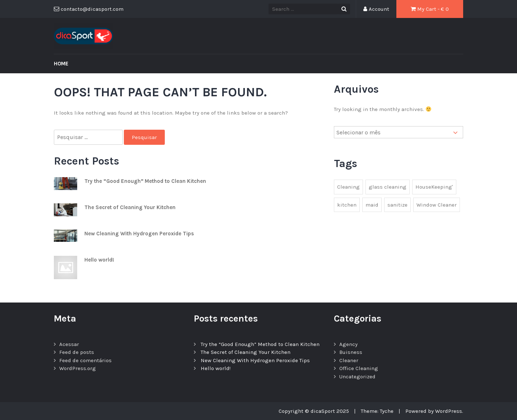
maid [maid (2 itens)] (372, 205)
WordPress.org (78, 368)
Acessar (69, 344)
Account (376, 9)
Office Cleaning (359, 368)
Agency (348, 344)
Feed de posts (77, 352)
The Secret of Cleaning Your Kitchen (130, 207)
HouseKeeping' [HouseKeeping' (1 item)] (434, 187)
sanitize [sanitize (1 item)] (397, 205)
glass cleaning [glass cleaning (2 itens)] (388, 187)
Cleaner (349, 360)
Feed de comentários (85, 360)
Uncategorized (357, 377)
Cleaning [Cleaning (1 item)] (348, 187)
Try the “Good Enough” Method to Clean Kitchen (145, 181)
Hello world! (99, 260)
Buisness (351, 352)
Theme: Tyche (377, 411)
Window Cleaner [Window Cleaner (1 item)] (437, 205)
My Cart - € (430, 9)
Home (61, 64)
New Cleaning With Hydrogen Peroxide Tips (139, 234)
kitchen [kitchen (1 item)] (347, 205)
